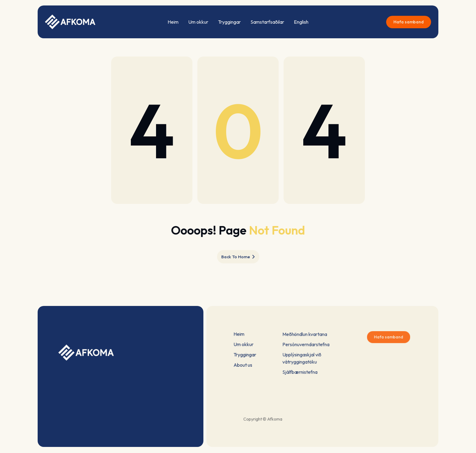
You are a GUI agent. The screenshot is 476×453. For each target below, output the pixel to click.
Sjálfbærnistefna (301, 370)
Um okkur (198, 22)
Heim (173, 22)
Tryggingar (229, 22)
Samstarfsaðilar (267, 22)
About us (243, 364)
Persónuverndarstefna (307, 345)
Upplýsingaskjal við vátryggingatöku (303, 358)
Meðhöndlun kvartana (305, 336)
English (301, 22)
